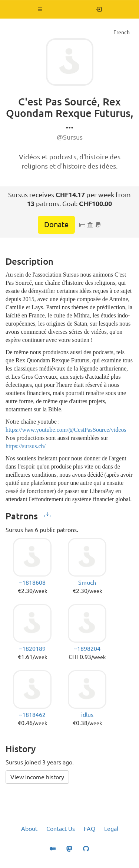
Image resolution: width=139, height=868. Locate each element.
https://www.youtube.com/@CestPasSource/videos (66, 430)
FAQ (90, 829)
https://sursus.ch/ (26, 446)
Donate (56, 224)
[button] (40, 9)
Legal (111, 829)
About (29, 829)
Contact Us (61, 829)
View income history (37, 777)
